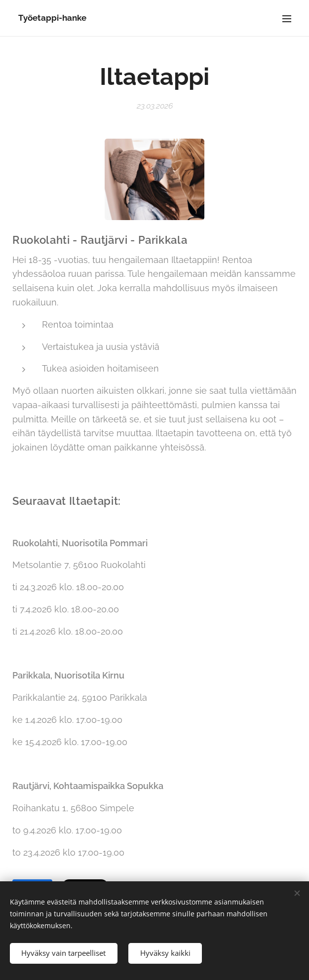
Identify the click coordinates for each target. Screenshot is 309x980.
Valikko (287, 19)
